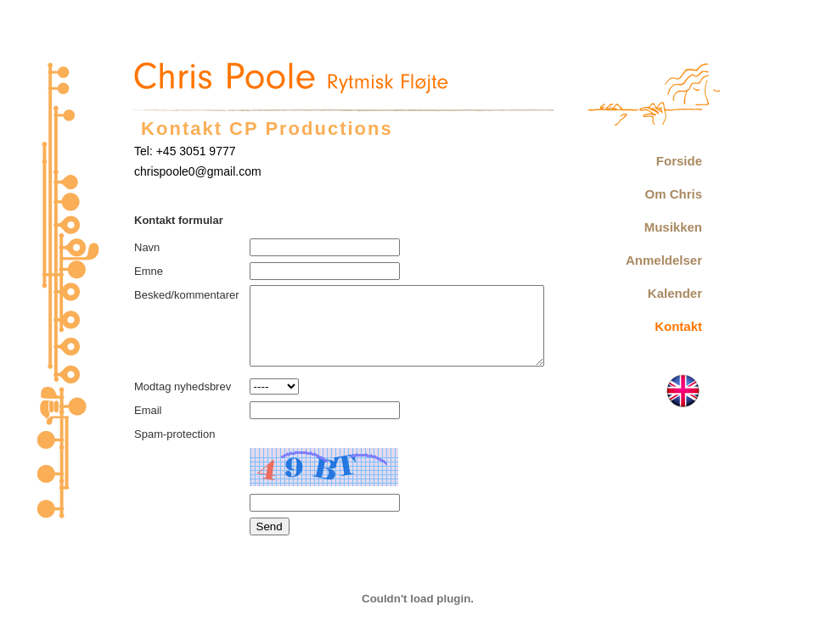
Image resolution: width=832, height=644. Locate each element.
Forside (679, 161)
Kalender (675, 293)
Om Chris (673, 194)
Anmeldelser (664, 260)
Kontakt (678, 326)
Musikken (673, 227)
